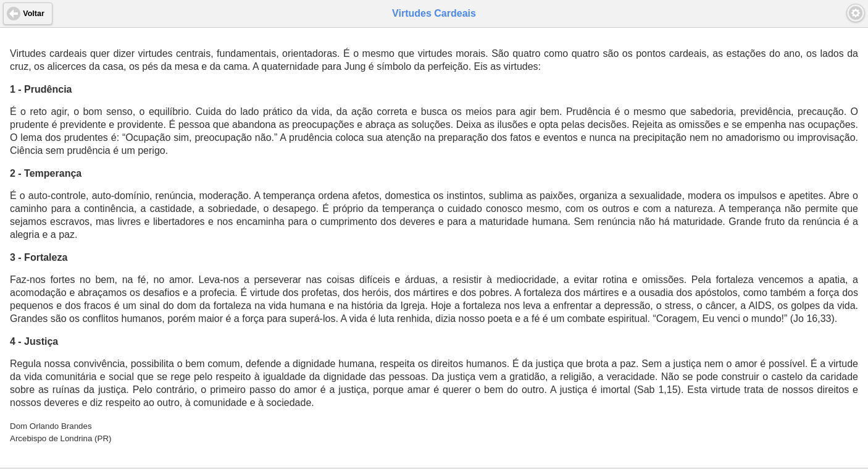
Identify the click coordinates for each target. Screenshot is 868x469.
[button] (856, 13)
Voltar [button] (34, 14)
